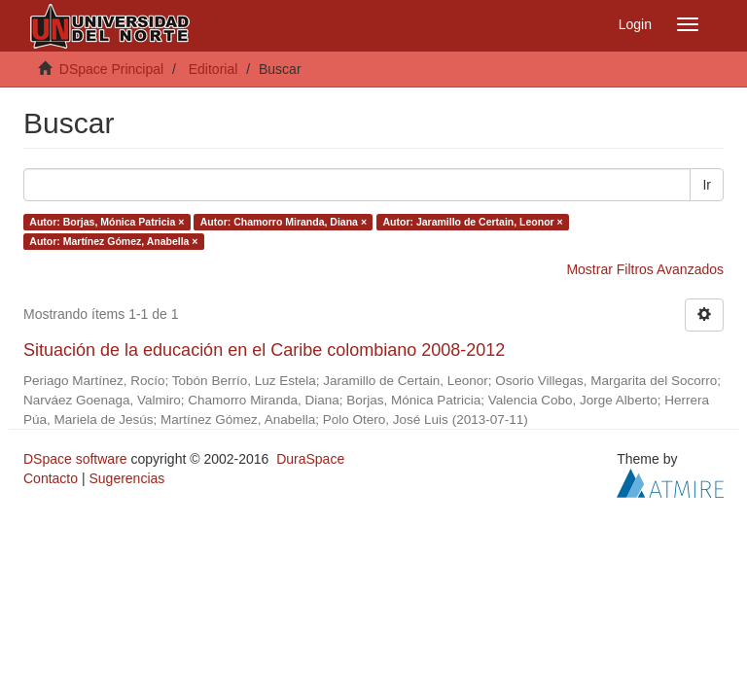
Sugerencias (126, 478)
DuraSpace (310, 459)
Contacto (51, 478)
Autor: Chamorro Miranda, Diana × (284, 222)
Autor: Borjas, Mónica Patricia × (107, 222)
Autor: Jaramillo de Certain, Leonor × (473, 222)
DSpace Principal (111, 69)
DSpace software (75, 459)
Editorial (213, 69)
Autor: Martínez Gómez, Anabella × (113, 241)
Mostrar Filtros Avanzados (645, 269)
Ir (707, 185)
